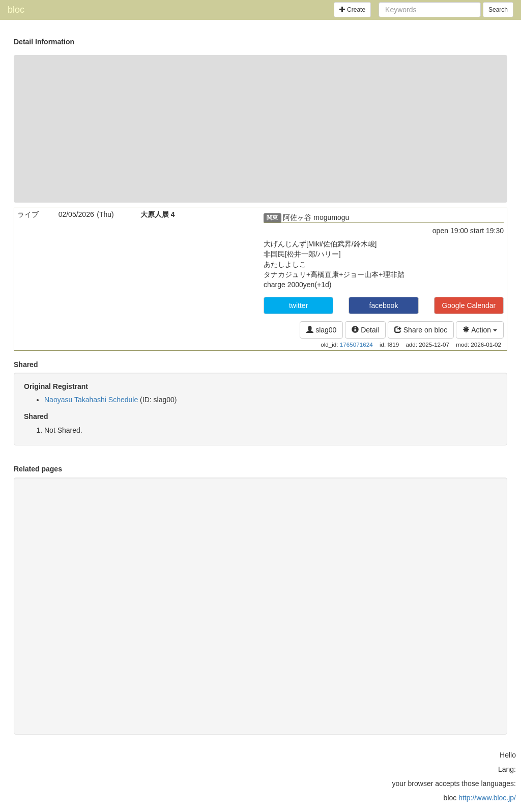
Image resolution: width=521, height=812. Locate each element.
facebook (384, 305)
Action (480, 330)
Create (352, 10)
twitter (298, 305)
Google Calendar (469, 305)
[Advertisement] (260, 129)
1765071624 (356, 344)
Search (498, 10)
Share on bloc (421, 330)
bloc (16, 10)
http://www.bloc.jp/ (487, 798)
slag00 (321, 330)
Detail (365, 330)
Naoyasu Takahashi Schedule (91, 400)
